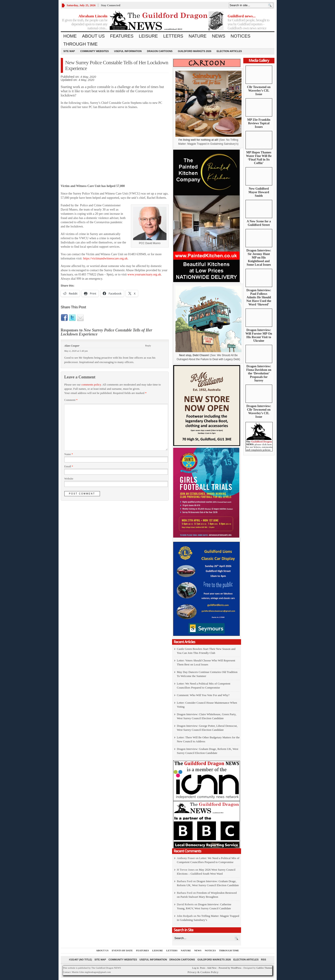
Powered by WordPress (230, 968)
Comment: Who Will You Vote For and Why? (203, 695)
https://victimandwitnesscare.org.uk (106, 258)
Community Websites (94, 51)
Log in (195, 968)
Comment (71, 400)
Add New (212, 968)
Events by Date (122, 950)
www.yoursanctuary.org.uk (144, 274)
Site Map (69, 51)
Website (69, 479)
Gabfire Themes (264, 968)
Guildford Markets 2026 (195, 51)
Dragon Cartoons (160, 51)
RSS (264, 960)
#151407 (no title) (80, 960)
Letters (173, 36)
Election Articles (229, 51)
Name (69, 454)
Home (70, 36)
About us (93, 36)
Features (122, 36)
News (219, 36)
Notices (241, 36)
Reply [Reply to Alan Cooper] (148, 345)
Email (69, 466)
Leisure (148, 36)
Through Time (81, 44)
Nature (198, 36)
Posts (203, 968)
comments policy (91, 385)
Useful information (128, 51)
